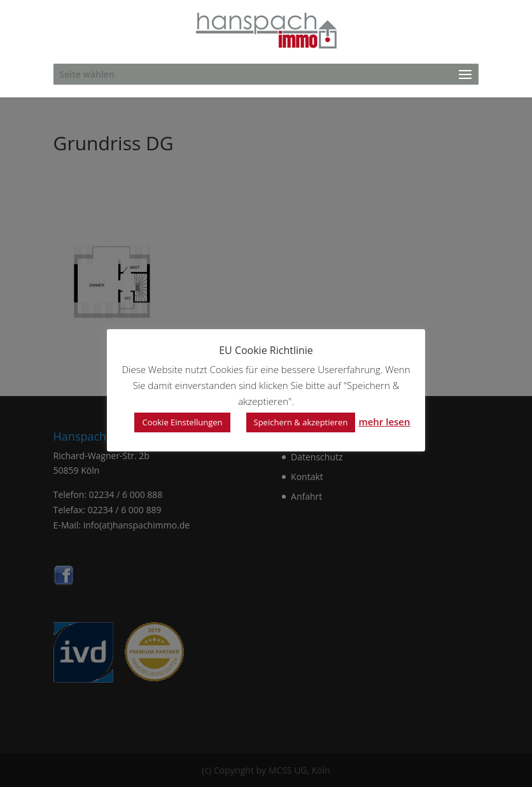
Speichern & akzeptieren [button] (301, 422)
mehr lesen (384, 422)
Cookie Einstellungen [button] (182, 422)
